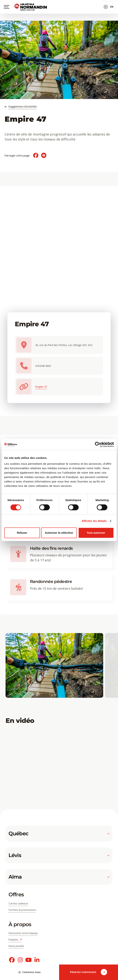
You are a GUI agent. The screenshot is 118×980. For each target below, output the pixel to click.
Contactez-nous (29, 972)
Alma (59, 877)
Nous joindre (16, 946)
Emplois (15, 940)
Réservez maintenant (89, 972)
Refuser (22, 533)
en (108, 7)
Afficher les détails (94, 521)
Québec (59, 834)
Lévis (59, 855)
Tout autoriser (96, 533)
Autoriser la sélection (59, 533)
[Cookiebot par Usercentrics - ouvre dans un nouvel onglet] (98, 444)
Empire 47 (41, 387)
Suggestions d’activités (22, 106)
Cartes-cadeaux (18, 903)
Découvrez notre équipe (23, 933)
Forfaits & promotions (22, 910)
